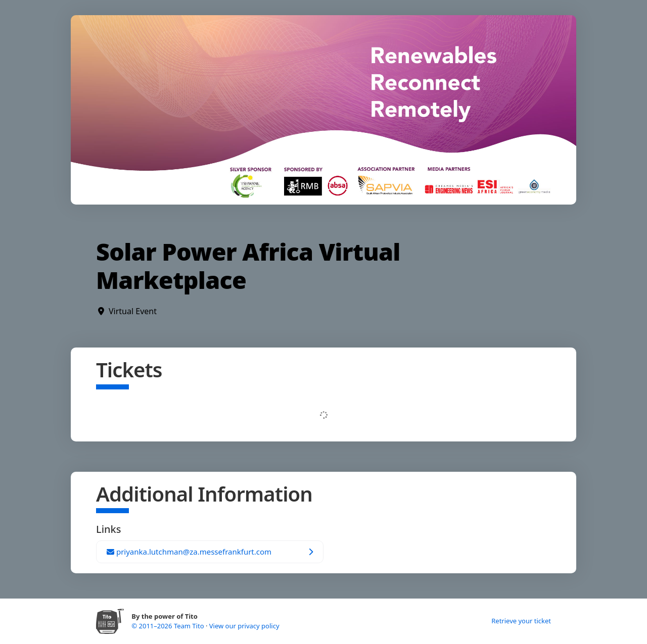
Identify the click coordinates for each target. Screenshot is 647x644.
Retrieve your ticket (521, 621)
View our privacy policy (244, 626)
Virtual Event (133, 311)
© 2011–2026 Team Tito (169, 626)
